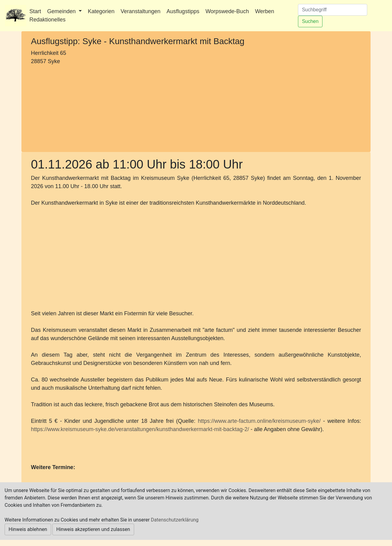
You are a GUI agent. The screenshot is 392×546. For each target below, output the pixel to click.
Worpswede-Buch (227, 11)
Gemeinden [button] (62, 11)
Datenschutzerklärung (175, 520)
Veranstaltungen (141, 11)
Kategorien (101, 11)
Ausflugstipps (183, 11)
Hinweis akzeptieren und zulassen (93, 529)
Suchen (310, 21)
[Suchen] (333, 10)
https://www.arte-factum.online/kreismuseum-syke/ (259, 421)
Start (35, 11)
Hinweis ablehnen (28, 529)
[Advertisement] (83, 108)
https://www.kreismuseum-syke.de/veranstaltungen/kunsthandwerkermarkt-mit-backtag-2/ (140, 429)
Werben (265, 11)
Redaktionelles (47, 20)
